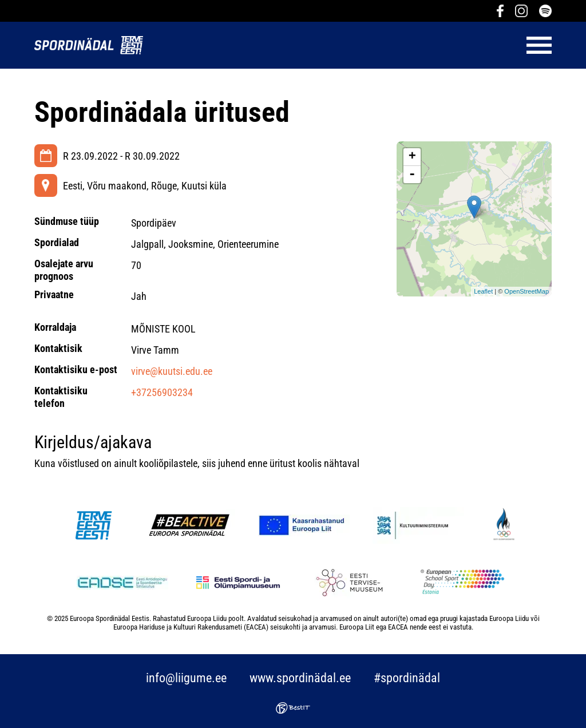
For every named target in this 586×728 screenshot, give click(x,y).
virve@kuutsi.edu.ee (172, 371)
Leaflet (483, 291)
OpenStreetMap (526, 291)
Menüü (353, 45)
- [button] (412, 175)
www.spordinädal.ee (300, 678)
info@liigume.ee (186, 678)
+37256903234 (162, 392)
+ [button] (412, 157)
